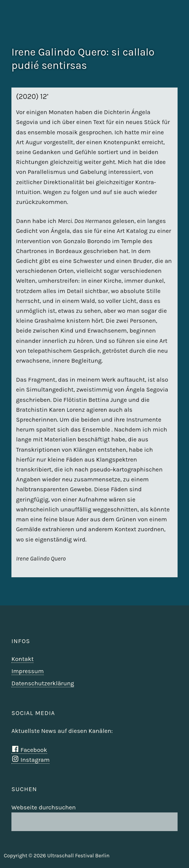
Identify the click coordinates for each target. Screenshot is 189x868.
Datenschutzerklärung (43, 683)
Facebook (29, 750)
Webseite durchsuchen (44, 807)
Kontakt (22, 659)
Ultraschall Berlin (163, 32)
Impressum (28, 671)
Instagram (30, 760)
